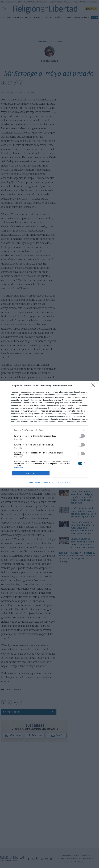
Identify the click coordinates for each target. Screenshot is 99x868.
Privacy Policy (64, 482)
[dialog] (49, 434)
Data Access (49, 482)
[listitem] (49, 430)
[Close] (94, 386)
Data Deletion (35, 482)
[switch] (81, 436)
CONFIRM (31, 473)
